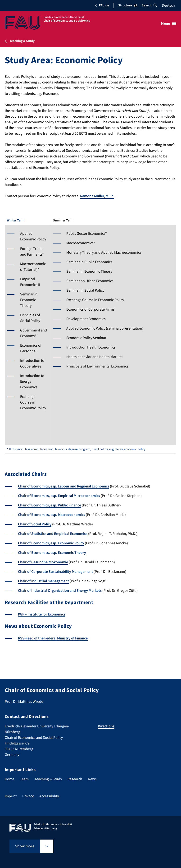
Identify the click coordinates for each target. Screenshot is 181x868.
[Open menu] (169, 23)
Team (24, 779)
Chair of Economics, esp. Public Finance (50, 505)
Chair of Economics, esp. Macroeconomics (52, 515)
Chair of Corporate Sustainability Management (55, 572)
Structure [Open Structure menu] (128, 5)
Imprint (11, 796)
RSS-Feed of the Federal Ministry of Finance (53, 638)
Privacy (28, 796)
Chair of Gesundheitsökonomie (43, 562)
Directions (106, 726)
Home (9, 779)
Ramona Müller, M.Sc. (97, 196)
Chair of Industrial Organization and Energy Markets (60, 591)
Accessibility (49, 796)
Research (75, 779)
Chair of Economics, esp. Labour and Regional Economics (64, 486)
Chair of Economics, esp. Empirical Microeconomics (59, 496)
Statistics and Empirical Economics (59, 534)
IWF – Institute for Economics (42, 614)
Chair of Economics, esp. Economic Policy (51, 543)
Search (149, 5)
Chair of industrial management (43, 581)
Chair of (25, 534)
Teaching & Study (48, 779)
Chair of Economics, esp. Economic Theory (52, 553)
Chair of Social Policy (35, 524)
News (92, 779)
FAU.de (102, 5)
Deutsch (168, 5)
